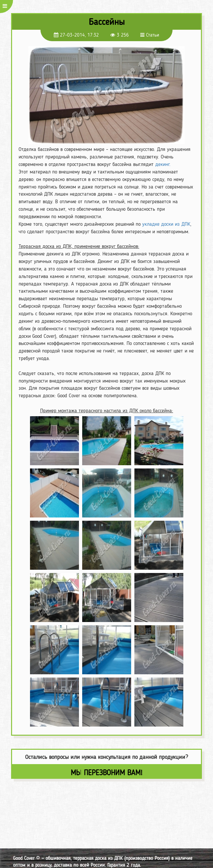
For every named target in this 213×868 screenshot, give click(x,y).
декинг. (163, 164)
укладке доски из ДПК (166, 224)
